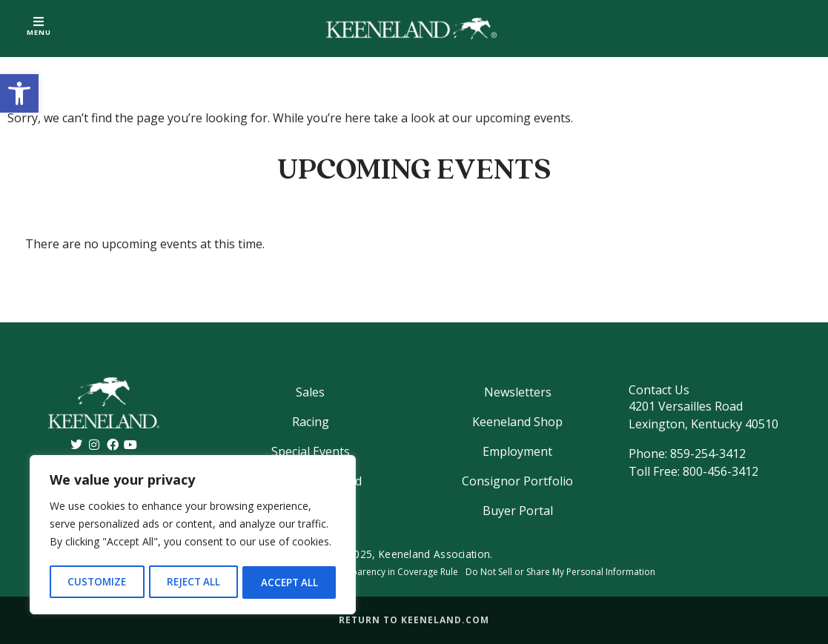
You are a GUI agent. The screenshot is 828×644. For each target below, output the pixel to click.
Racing (311, 422)
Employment (517, 451)
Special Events (311, 451)
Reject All (193, 582)
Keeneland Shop (517, 422)
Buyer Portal (518, 511)
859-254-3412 (708, 454)
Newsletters (518, 392)
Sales (310, 392)
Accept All (290, 582)
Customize (96, 582)
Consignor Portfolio (517, 481)
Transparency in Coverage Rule (393, 572)
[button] (19, 93)
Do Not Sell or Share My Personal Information (560, 572)
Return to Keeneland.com (414, 620)
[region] (193, 537)
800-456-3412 (721, 471)
